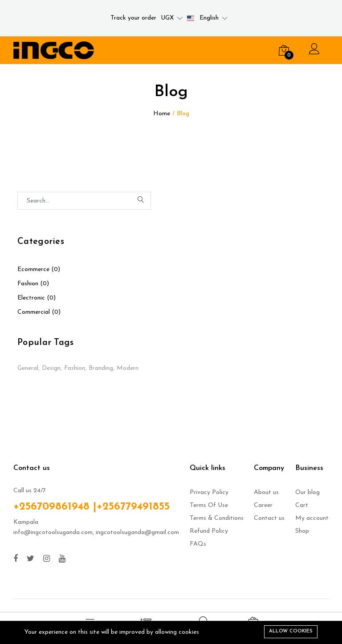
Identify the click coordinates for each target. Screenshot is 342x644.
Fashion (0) (33, 284)
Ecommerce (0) (39, 269)
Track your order (133, 18)
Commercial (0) (39, 312)
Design (51, 368)
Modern (128, 368)
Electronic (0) (37, 298)
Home (162, 114)
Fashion (75, 368)
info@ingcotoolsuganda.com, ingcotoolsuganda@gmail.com (96, 533)
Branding (101, 368)
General (28, 368)
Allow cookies (291, 631)
